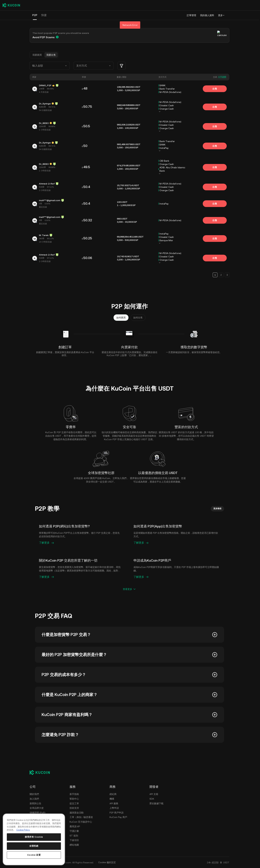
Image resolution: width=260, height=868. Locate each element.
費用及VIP (75, 826)
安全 (32, 817)
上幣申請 (114, 808)
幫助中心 (74, 799)
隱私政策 (34, 826)
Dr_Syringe (45, 104)
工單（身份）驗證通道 (81, 817)
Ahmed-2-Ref (47, 184)
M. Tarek (44, 235)
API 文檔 (154, 794)
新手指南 (74, 794)
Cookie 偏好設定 (107, 862)
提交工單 (74, 803)
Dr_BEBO (44, 123)
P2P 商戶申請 (117, 813)
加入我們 (34, 799)
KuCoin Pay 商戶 (118, 817)
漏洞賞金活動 (77, 813)
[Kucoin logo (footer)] (42, 772)
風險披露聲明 (37, 831)
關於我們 (34, 794)
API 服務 (114, 803)
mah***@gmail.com (50, 217)
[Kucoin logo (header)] (11, 5)
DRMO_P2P (45, 85)
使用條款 (34, 822)
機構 (112, 799)
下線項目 (74, 840)
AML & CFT (36, 836)
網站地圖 (74, 845)
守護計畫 (74, 831)
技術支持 (74, 808)
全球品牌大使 (37, 808)
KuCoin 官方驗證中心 (81, 822)
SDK (152, 799)
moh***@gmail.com (50, 200)
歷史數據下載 (156, 803)
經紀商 (113, 794)
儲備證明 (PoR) (38, 813)
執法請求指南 (37, 840)
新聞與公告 (35, 803)
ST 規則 (74, 836)
